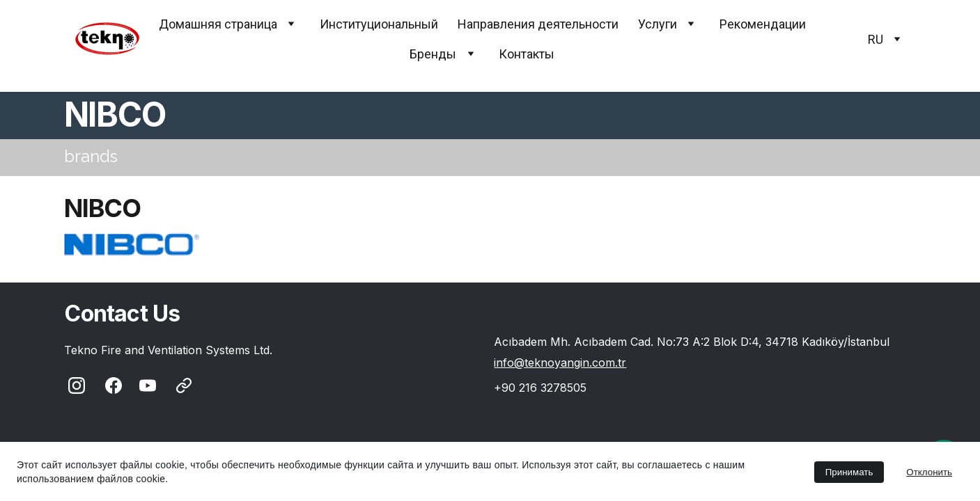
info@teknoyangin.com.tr (560, 363)
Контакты (527, 54)
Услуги (658, 24)
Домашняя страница (218, 24)
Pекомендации (763, 24)
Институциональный (379, 24)
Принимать (849, 472)
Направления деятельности (538, 24)
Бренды (433, 54)
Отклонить (929, 472)
